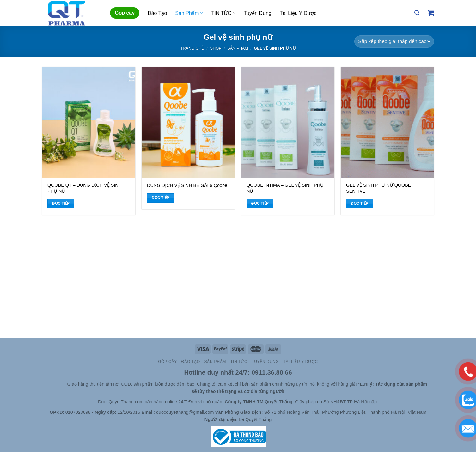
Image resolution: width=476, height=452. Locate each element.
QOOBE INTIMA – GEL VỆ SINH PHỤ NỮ (285, 188)
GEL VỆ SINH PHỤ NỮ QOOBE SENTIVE (378, 188)
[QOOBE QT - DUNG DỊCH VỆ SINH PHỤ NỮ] (89, 123)
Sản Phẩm (189, 13)
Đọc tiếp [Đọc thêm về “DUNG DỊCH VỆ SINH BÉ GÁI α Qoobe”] (161, 198)
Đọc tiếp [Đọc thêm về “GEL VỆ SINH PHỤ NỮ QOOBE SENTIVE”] (360, 203)
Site (63, 384)
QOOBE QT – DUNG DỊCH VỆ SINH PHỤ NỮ (85, 188)
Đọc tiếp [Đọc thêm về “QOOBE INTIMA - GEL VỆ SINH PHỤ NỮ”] (260, 203)
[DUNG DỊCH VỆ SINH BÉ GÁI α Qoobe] (188, 123)
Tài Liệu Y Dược (298, 13)
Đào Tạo (157, 13)
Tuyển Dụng (258, 13)
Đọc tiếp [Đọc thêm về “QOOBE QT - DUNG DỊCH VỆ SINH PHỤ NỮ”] (61, 203)
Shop (216, 48)
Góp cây (125, 13)
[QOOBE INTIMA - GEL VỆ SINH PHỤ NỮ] (288, 123)
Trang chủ (192, 48)
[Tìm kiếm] (417, 13)
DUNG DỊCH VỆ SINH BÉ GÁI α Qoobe (187, 185)
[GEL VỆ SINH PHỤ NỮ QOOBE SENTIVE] (387, 123)
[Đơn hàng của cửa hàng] (394, 42)
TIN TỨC (223, 13)
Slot (54, 384)
